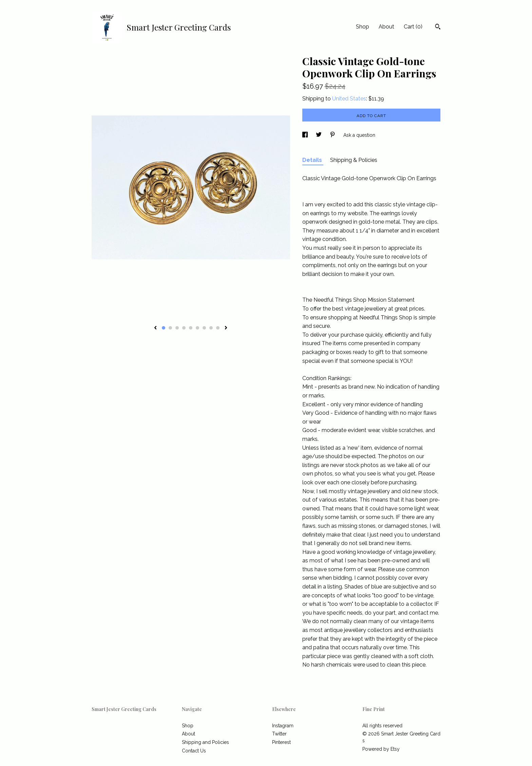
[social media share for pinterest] (333, 135)
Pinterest (281, 742)
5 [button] (191, 328)
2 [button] (170, 328)
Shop (363, 27)
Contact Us (194, 751)
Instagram (283, 726)
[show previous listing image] (155, 328)
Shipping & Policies (354, 160)
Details (313, 160)
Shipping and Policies (205, 742)
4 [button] (184, 328)
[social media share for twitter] (319, 135)
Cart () (413, 27)
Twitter (279, 734)
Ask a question (359, 135)
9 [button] (218, 328)
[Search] (438, 27)
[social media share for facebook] (306, 135)
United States (349, 99)
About (386, 27)
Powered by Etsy (381, 749)
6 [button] (197, 328)
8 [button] (211, 328)
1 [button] (164, 328)
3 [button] (177, 328)
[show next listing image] (226, 328)
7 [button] (204, 328)
